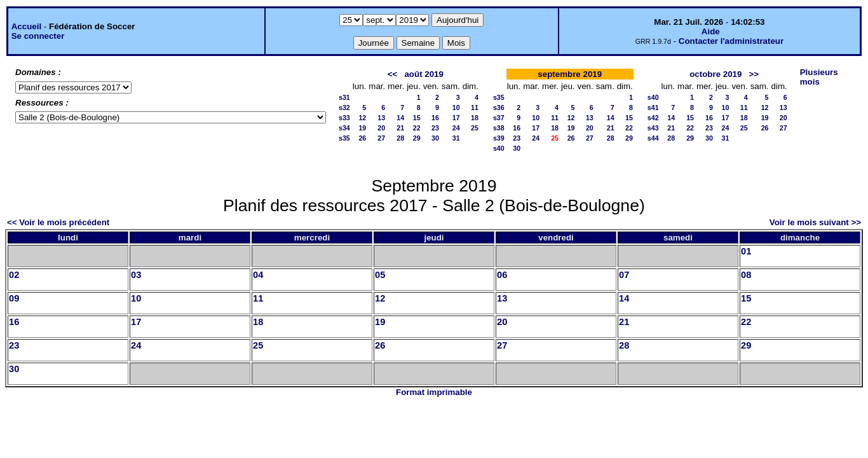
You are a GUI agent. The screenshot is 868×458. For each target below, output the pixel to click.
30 (435, 138)
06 (502, 275)
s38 (499, 128)
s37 (499, 118)
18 (475, 118)
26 (362, 138)
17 (456, 118)
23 (435, 128)
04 (258, 275)
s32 (344, 108)
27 (381, 138)
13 (381, 118)
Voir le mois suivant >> (815, 222)
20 (381, 128)
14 (400, 118)
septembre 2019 (570, 74)
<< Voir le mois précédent (58, 222)
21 (400, 128)
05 (380, 275)
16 (435, 118)
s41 (653, 108)
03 (136, 275)
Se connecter (38, 36)
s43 (653, 128)
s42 (653, 118)
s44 (653, 138)
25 (475, 128)
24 (456, 128)
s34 (344, 128)
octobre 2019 (715, 74)
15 (417, 118)
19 (362, 128)
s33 (344, 118)
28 (400, 138)
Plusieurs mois (819, 77)
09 (14, 298)
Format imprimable (434, 392)
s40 (499, 148)
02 (14, 275)
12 (362, 118)
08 (746, 275)
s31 (344, 97)
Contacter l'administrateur (731, 41)
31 (456, 138)
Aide (711, 31)
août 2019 (424, 74)
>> (754, 74)
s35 (344, 138)
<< (393, 74)
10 (456, 108)
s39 (499, 138)
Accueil (26, 26)
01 (746, 251)
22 (417, 128)
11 (475, 108)
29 (417, 138)
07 (624, 275)
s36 (499, 108)
